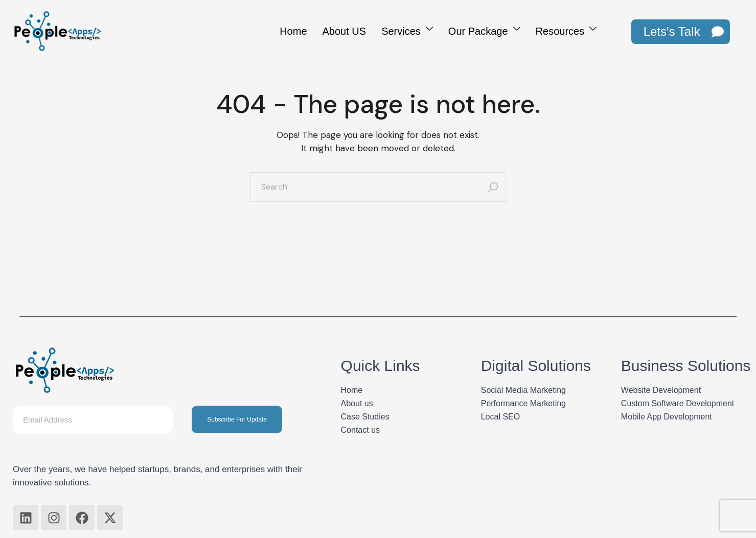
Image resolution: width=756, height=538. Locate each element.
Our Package (484, 30)
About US (345, 31)
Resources (566, 30)
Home (293, 31)
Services (407, 30)
